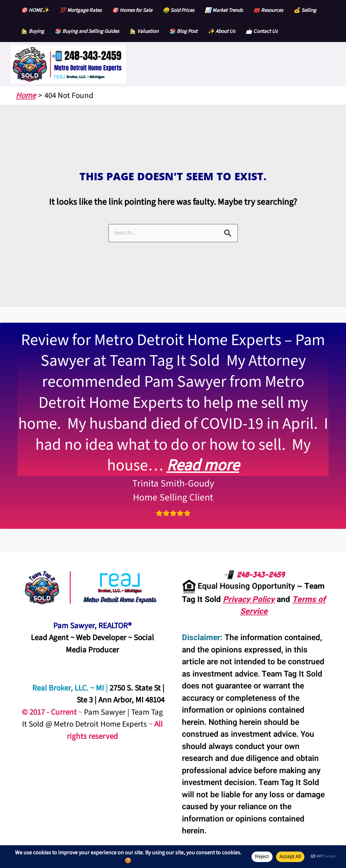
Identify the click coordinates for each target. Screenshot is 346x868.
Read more (203, 465)
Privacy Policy (249, 600)
